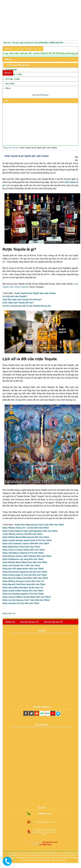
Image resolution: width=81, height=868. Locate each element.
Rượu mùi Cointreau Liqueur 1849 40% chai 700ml (26, 543)
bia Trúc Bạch (36, 853)
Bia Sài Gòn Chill (34, 858)
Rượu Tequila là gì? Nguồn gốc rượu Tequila (27, 156)
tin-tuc (16, 148)
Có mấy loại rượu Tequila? (15, 296)
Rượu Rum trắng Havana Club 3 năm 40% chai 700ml (39, 525)
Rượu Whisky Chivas (34, 855)
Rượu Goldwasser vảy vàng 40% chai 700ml (23, 559)
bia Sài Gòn (56, 853)
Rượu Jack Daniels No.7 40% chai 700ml (21, 566)
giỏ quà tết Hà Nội (43, 860)
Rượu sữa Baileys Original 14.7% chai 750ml (23, 553)
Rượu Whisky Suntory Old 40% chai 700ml (23, 534)
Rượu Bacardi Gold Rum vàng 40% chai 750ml (24, 584)
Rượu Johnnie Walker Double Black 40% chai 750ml (27, 597)
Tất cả (8, 88)
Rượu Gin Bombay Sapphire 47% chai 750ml (23, 594)
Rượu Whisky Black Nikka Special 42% (26, 537)
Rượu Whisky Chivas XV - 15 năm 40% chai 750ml (26, 528)
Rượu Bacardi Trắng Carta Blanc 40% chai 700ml (25, 578)
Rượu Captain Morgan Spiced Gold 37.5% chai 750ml (27, 540)
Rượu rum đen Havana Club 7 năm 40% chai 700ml (26, 600)
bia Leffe (56, 855)
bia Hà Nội (46, 853)
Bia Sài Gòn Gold (48, 858)
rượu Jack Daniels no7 (69, 855)
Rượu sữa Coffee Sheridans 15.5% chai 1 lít (23, 588)
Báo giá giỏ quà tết (29, 622)
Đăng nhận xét (9, 613)
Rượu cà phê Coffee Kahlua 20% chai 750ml (23, 591)
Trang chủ (7, 148)
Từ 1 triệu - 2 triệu (12, 79)
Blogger (46, 95)
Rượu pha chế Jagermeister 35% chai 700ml (23, 569)
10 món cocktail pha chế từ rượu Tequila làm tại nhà (27, 306)
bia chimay (47, 855)
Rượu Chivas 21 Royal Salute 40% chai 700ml (24, 550)
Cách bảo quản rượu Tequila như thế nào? (22, 300)
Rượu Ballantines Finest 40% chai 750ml (21, 547)
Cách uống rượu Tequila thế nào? (18, 303)
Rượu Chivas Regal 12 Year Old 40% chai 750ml (25, 575)
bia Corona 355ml (29, 860)
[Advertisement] (40, 21)
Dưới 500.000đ (11, 70)
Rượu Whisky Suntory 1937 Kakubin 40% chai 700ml (27, 556)
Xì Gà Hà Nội (61, 858)
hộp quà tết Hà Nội (59, 860)
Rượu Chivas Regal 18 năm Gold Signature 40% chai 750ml (30, 531)
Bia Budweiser (73, 858)
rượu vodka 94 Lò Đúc (70, 853)
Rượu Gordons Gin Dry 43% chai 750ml (21, 603)
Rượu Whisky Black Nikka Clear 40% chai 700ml (25, 562)
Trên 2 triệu (10, 84)
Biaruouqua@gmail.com (45, 822)
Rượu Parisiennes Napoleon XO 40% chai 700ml (25, 572)
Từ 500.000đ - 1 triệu (13, 74)
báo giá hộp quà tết (53, 622)
